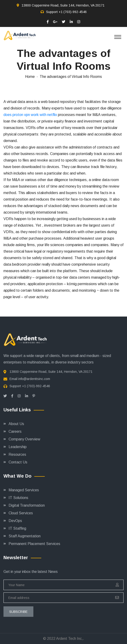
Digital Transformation (27, 505)
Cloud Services (21, 513)
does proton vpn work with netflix (30, 115)
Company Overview (24, 439)
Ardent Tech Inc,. (70, 639)
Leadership (18, 447)
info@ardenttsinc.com (34, 379)
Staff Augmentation (25, 536)
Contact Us (18, 462)
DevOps (15, 521)
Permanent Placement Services (34, 544)
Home (30, 77)
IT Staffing (17, 528)
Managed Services (24, 490)
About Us (16, 424)
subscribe (18, 612)
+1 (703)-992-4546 (73, 12)
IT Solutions (18, 498)
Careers (15, 431)
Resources (17, 454)
